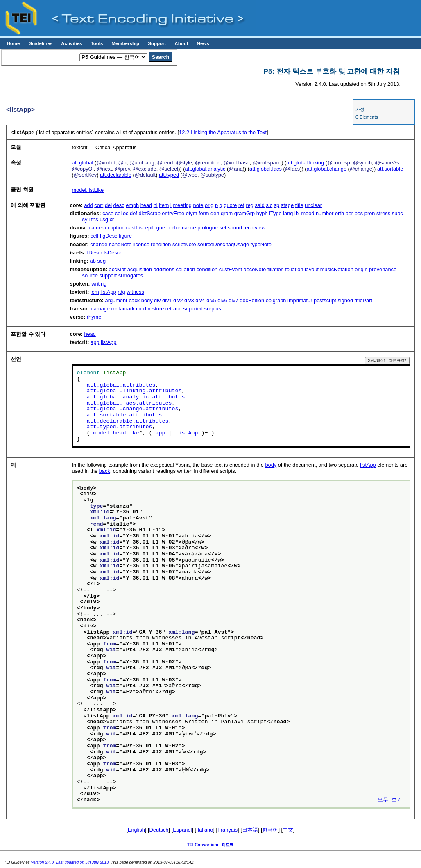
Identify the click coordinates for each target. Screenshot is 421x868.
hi (156, 205)
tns (95, 219)
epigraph (276, 300)
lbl (297, 213)
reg (250, 205)
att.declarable (116, 175)
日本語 (250, 830)
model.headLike (116, 433)
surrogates (131, 275)
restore (156, 309)
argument (116, 300)
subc (397, 213)
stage (287, 205)
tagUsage (238, 244)
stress (383, 213)
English (136, 830)
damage (100, 309)
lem (95, 292)
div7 (233, 300)
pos (359, 213)
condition (207, 269)
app (95, 342)
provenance (383, 269)
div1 (167, 300)
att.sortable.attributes (124, 415)
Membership (125, 43)
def (134, 213)
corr (99, 205)
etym (192, 213)
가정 (360, 109)
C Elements (367, 117)
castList (135, 228)
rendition (161, 244)
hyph (262, 213)
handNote (120, 244)
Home (13, 43)
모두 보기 (390, 800)
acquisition (140, 269)
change (99, 244)
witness (135, 292)
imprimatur (300, 300)
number (325, 213)
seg (101, 261)
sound (235, 228)
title (299, 205)
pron (370, 213)
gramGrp (245, 213)
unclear (313, 205)
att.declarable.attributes (128, 421)
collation (185, 269)
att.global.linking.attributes (134, 391)
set (223, 228)
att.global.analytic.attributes (136, 397)
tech (249, 228)
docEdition (252, 300)
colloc (122, 213)
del (108, 205)
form (204, 213)
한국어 (270, 830)
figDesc (109, 236)
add (88, 205)
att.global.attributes (121, 385)
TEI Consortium (203, 845)
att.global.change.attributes (133, 409)
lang (288, 213)
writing (99, 284)
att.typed (169, 175)
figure (125, 236)
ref (241, 205)
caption (116, 228)
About (181, 43)
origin (361, 269)
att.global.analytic (205, 169)
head (146, 205)
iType (275, 213)
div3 (189, 300)
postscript (325, 300)
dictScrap (149, 213)
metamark (123, 309)
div (157, 300)
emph (132, 205)
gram (227, 213)
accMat (117, 269)
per (350, 213)
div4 (200, 300)
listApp (108, 292)
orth (340, 213)
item (164, 205)
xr (112, 219)
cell (94, 236)
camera (98, 228)
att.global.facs (266, 169)
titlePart (363, 300)
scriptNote (184, 244)
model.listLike (88, 190)
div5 (211, 300)
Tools (97, 43)
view (260, 228)
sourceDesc (211, 244)
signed (345, 300)
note (198, 205)
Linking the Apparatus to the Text (223, 132)
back (134, 300)
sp (277, 205)
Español (182, 830)
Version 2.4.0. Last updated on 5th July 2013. (70, 862)
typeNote (261, 244)
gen (215, 213)
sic (269, 205)
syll (86, 219)
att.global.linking (305, 163)
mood (308, 213)
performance (181, 228)
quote (230, 205)
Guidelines (40, 43)
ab (93, 261)
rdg (121, 292)
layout (312, 269)
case (108, 213)
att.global (83, 163)
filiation (276, 269)
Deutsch (159, 830)
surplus (212, 309)
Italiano (205, 830)
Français (227, 830)
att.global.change (327, 169)
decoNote (255, 269)
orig (209, 205)
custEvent (231, 269)
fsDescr (112, 253)
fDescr (94, 253)
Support (157, 43)
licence (141, 244)
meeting (182, 205)
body (147, 300)
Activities (71, 43)
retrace (174, 309)
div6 (222, 300)
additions (164, 269)
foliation (294, 269)
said (259, 205)
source (90, 275)
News (203, 43)
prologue (208, 228)
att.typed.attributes (120, 427)
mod (141, 309)
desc (119, 205)
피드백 (228, 845)
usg (104, 219)
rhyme (94, 317)
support (108, 275)
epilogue (155, 228)
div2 (178, 300)
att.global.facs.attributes (129, 403)
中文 (288, 830)
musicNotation (337, 269)
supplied (193, 309)
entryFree (173, 213)
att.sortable (390, 169)
